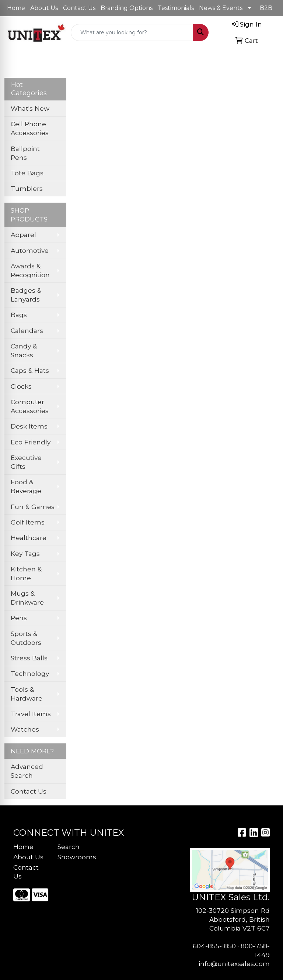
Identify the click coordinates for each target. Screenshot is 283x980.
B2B (266, 8)
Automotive (30, 250)
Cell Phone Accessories (30, 128)
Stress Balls (29, 658)
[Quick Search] (132, 32)
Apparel (23, 235)
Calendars (27, 331)
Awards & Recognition (30, 270)
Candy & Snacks (24, 350)
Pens (19, 618)
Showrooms (75, 857)
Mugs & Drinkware (27, 598)
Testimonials (176, 8)
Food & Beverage (26, 486)
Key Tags (25, 553)
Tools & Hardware (27, 694)
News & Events (221, 8)
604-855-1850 (214, 946)
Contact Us (79, 8)
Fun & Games (33, 507)
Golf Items (28, 522)
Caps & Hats (30, 370)
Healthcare (29, 538)
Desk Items (29, 426)
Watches (25, 729)
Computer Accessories (30, 406)
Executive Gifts (26, 462)
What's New (30, 108)
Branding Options (127, 8)
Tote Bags (27, 173)
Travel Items (31, 714)
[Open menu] (268, 60)
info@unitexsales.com (234, 964)
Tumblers (27, 188)
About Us (44, 8)
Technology (30, 673)
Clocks (21, 386)
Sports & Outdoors (26, 638)
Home (16, 8)
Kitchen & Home (26, 573)
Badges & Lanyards (26, 295)
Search (69, 847)
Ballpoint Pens (25, 153)
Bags (19, 315)
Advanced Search (27, 771)
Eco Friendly (31, 442)
